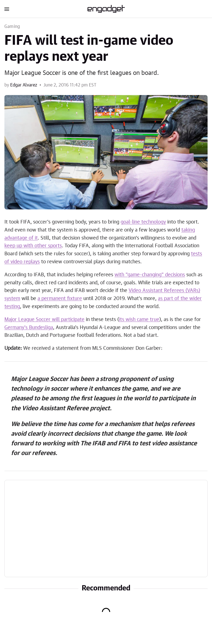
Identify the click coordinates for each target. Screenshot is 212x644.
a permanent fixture (60, 299)
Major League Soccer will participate (44, 320)
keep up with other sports (33, 246)
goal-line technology (143, 222)
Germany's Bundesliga (29, 328)
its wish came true (139, 320)
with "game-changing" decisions (150, 275)
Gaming (12, 27)
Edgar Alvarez (24, 85)
